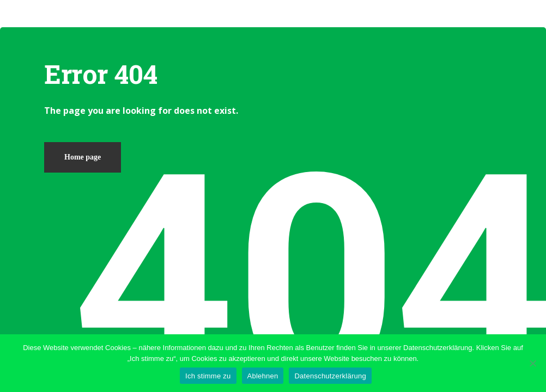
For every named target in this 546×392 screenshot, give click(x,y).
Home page (83, 157)
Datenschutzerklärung (330, 376)
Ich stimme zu (208, 376)
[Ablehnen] (532, 363)
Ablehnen (263, 376)
